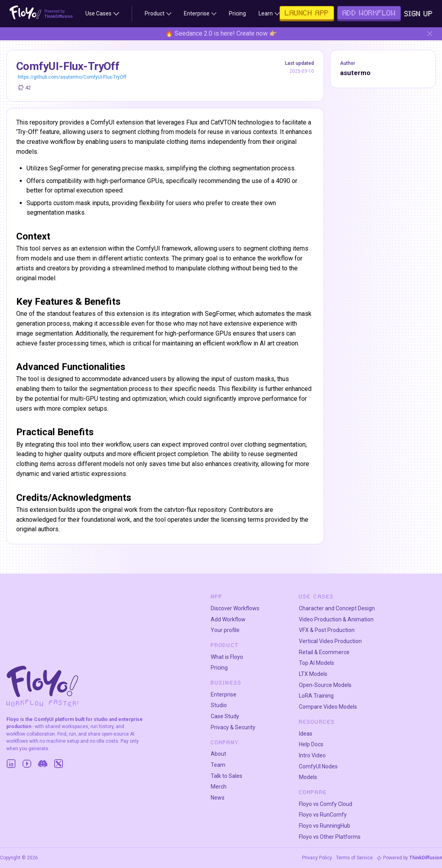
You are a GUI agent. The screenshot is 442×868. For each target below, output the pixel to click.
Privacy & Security (233, 727)
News (218, 798)
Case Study (225, 716)
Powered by (413, 858)
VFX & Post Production (327, 630)
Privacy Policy (317, 858)
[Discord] (43, 764)
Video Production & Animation (336, 619)
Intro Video (312, 755)
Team (218, 765)
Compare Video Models (328, 707)
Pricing (219, 668)
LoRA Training (316, 696)
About (218, 754)
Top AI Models (316, 663)
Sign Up (418, 14)
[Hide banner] (430, 34)
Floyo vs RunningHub (325, 826)
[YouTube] (27, 764)
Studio (219, 705)
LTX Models (313, 674)
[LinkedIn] (11, 764)
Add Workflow (228, 619)
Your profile (225, 630)
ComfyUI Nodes (318, 766)
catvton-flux (180, 510)
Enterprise (224, 694)
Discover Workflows (235, 608)
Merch (219, 787)
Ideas (306, 734)
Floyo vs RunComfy (323, 815)
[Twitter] (59, 764)
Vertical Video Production (330, 641)
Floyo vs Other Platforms (330, 837)
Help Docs (311, 744)
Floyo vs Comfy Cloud (326, 804)
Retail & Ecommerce (324, 652)
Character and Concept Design (337, 608)
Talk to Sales (227, 776)
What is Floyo (227, 657)
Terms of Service (354, 858)
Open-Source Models (325, 685)
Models (308, 777)
